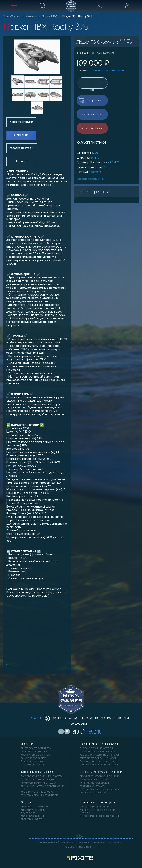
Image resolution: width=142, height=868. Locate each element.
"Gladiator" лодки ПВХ (35, 755)
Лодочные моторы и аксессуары (99, 744)
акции (54, 718)
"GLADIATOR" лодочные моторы (99, 755)
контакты (79, 725)
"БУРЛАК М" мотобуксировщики (99, 790)
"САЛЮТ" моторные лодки (38, 780)
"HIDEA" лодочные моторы (96, 748)
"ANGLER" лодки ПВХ (33, 758)
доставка (103, 718)
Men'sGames (12, 16)
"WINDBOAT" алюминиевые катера (42, 776)
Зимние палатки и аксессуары (97, 802)
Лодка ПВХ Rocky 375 (77, 16)
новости (121, 718)
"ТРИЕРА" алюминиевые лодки (40, 795)
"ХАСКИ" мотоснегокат (94, 793)
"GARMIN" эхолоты (33, 816)
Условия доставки (22, 148)
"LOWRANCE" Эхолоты (34, 807)
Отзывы (21, 161)
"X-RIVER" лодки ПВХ (33, 765)
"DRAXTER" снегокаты (93, 786)
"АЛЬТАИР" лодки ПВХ (34, 752)
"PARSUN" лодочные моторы (98, 752)
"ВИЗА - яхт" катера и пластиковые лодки (42, 788)
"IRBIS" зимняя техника (94, 780)
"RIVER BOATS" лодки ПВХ (36, 748)
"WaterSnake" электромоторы (99, 765)
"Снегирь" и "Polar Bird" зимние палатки (100, 812)
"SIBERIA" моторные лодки (37, 792)
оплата (86, 718)
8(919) (87, 731)
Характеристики (21, 122)
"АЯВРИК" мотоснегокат (94, 783)
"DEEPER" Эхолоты (32, 819)
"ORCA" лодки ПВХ (32, 762)
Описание (21, 135)
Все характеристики (91, 179)
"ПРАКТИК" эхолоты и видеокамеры (34, 812)
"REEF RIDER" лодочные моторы (99, 758)
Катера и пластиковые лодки (38, 772)
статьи (71, 718)
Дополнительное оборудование (101, 816)
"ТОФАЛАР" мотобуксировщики (99, 776)
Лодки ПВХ (49, 16)
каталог (36, 718)
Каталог (31, 16)
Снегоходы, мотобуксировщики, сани (101, 772)
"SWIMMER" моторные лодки (39, 783)
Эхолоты (26, 802)
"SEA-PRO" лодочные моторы (98, 762)
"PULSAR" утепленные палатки (98, 807)
